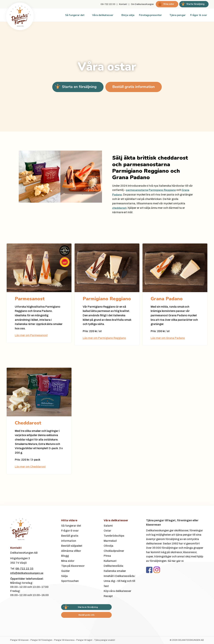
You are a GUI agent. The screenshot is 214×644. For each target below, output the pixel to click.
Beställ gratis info (86, 615)
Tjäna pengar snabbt (105, 640)
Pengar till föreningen (41, 640)
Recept (108, 596)
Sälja (64, 576)
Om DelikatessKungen (142, 4)
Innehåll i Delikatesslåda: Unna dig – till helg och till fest (120, 581)
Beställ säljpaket (72, 546)
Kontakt (123, 4)
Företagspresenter (150, 15)
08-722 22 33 (108, 4)
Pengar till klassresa (64, 640)
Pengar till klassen (19, 640)
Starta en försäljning (79, 87)
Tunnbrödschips (114, 536)
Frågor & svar (199, 15)
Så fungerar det (75, 15)
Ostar (107, 531)
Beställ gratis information (134, 87)
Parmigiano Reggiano (162, 190)
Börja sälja (128, 15)
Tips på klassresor (73, 566)
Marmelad (110, 541)
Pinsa (107, 556)
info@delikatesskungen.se (27, 573)
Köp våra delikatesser (117, 591)
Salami (108, 526)
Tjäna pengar (178, 15)
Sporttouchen (70, 581)
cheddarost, (120, 208)
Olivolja (109, 546)
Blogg (65, 556)
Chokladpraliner (114, 551)
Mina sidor (68, 561)
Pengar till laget (84, 640)
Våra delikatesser (103, 15)
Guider (65, 571)
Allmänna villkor (71, 551)
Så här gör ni (176, 561)
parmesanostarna (137, 190)
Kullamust (110, 561)
